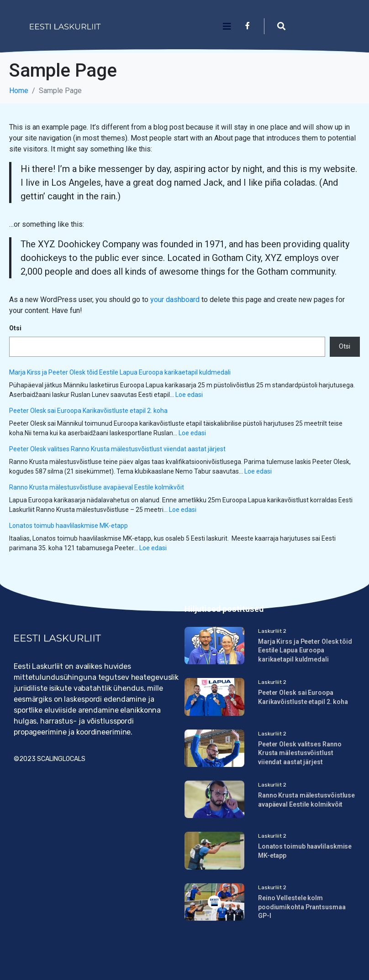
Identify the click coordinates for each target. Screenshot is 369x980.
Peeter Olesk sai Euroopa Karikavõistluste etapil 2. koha (88, 411)
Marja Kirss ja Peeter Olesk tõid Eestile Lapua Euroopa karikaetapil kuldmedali (120, 372)
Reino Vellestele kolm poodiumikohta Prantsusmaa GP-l (302, 907)
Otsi (15, 328)
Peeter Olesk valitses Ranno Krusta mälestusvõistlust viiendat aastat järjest (117, 449)
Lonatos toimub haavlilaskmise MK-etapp (69, 526)
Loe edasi (189, 395)
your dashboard (175, 300)
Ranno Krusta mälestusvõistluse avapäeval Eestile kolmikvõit (97, 487)
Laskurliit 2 (272, 631)
